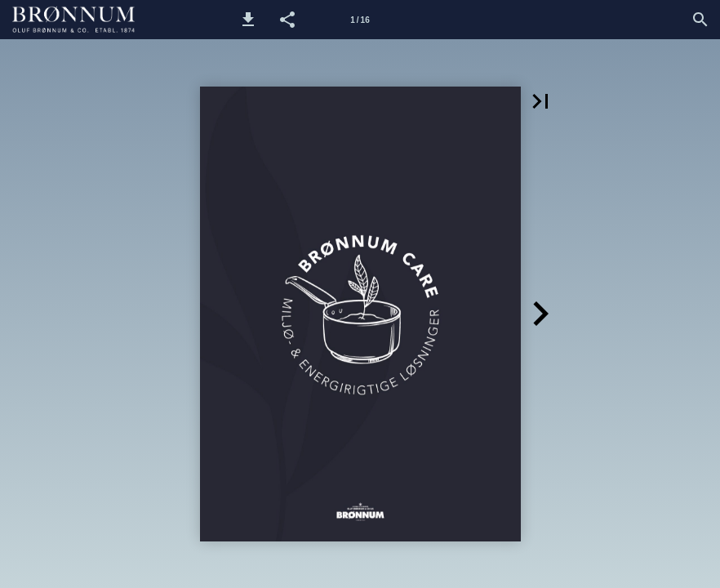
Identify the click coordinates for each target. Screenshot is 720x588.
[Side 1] (360, 20)
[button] (248, 20)
